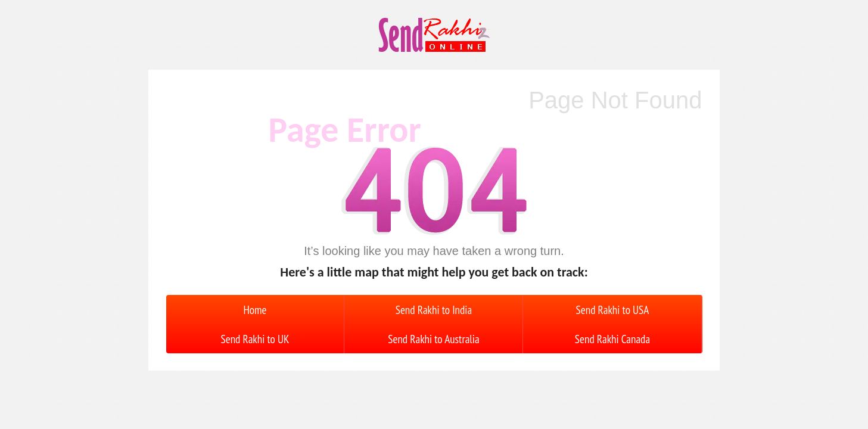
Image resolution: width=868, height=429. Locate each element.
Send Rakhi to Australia (433, 339)
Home (255, 310)
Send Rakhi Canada (612, 339)
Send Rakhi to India (434, 310)
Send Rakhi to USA (613, 310)
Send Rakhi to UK (255, 339)
